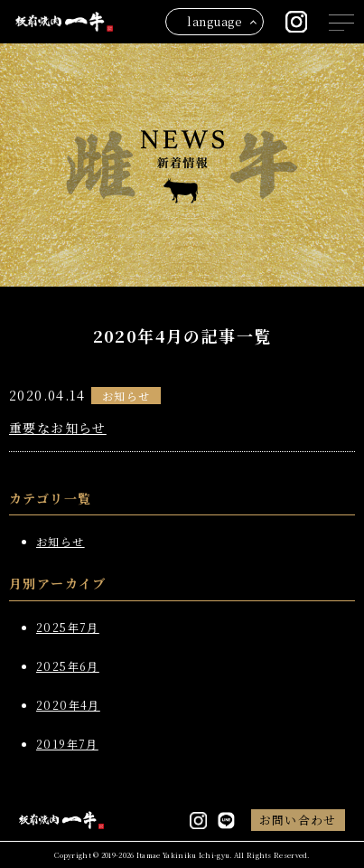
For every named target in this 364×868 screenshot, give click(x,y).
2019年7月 (67, 744)
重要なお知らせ (58, 428)
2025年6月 (68, 666)
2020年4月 (68, 705)
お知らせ (126, 396)
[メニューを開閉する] (341, 23)
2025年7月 (68, 627)
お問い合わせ (298, 820)
